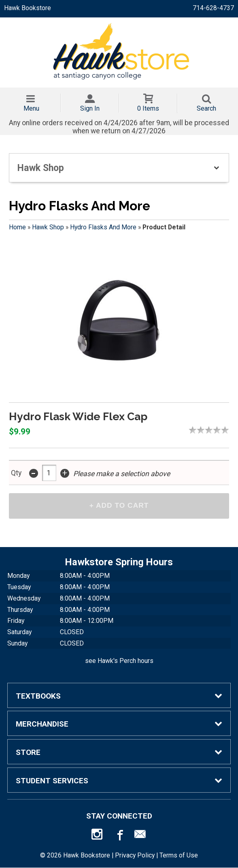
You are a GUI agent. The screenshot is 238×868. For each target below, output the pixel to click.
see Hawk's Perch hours (119, 661)
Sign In (90, 108)
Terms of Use (179, 856)
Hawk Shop (48, 227)
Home (17, 227)
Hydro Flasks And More (103, 227)
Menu (31, 108)
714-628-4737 (213, 8)
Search (206, 108)
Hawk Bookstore (28, 8)
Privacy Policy (135, 856)
